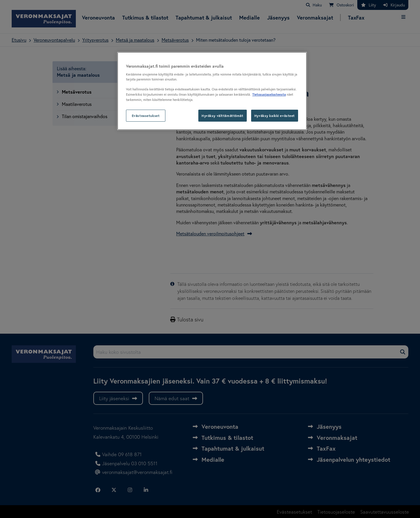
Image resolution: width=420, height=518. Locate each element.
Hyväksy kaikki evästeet (275, 116)
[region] (212, 91)
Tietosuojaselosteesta (269, 94)
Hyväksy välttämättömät (223, 116)
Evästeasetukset (146, 116)
